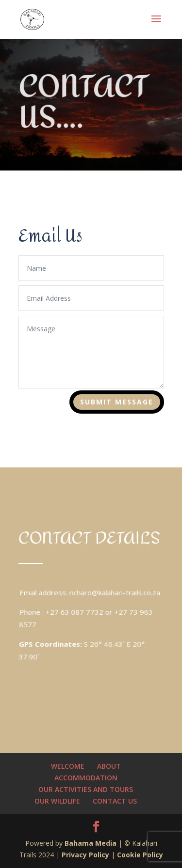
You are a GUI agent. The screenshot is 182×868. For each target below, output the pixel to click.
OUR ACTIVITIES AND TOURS (86, 789)
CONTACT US (115, 801)
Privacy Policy (85, 855)
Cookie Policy (140, 855)
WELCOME (68, 766)
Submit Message (116, 402)
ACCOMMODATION (86, 778)
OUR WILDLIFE (57, 801)
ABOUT (109, 766)
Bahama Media (91, 843)
